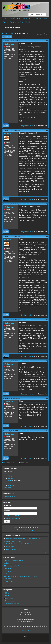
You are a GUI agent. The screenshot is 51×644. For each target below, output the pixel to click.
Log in (5, 33)
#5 (47, 320)
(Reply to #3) (26, 236)
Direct (19, 530)
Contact (45, 18)
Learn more (7, 488)
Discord (10, 478)
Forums (11, 18)
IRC (9, 474)
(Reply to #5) (25, 361)
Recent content (10, 497)
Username (8, 506)
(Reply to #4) (26, 320)
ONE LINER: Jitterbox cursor (13, 561)
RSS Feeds (9, 598)
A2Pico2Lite (10, 547)
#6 (47, 361)
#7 (47, 399)
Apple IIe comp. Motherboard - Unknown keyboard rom (24, 538)
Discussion (14, 22)
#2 (47, 130)
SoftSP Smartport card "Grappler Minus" (19, 544)
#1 (47, 41)
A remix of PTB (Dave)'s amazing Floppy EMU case (21, 576)
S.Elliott (7, 563)
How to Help (25, 631)
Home (5, 18)
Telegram (11, 485)
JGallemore (9, 44)
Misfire (10, 481)
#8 (47, 431)
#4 (47, 236)
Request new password (13, 519)
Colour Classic (25, 22)
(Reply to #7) (25, 431)
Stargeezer (8, 579)
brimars (6, 584)
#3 (47, 204)
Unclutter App (30, 530)
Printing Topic (8, 582)
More (46, 552)
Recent (18, 18)
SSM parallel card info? (13, 541)
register (12, 33)
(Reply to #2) (26, 204)
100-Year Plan (37, 18)
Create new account (12, 516)
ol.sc (6, 574)
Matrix (10, 476)
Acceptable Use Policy (13, 604)
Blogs (7, 593)
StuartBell (8, 402)
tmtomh (7, 133)
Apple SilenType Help (13, 549)
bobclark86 (8, 568)
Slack (9, 483)
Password (8, 511)
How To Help (26, 18)
